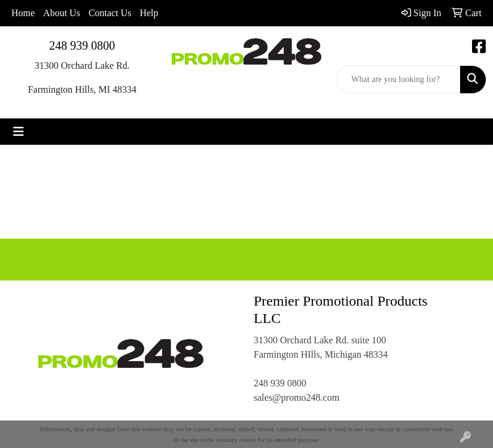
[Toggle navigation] (19, 132)
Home (23, 13)
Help (149, 13)
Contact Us (110, 13)
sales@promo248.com (296, 397)
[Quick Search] (398, 80)
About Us (62, 13)
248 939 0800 (82, 45)
